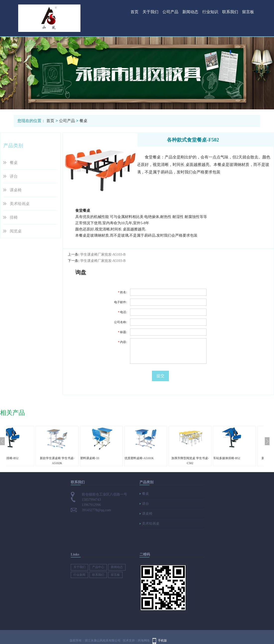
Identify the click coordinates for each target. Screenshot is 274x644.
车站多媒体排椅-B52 (25, 458)
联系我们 (230, 12)
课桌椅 (16, 190)
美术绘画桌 (20, 204)
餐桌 (83, 121)
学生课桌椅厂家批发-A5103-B (103, 254)
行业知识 (210, 12)
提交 (160, 376)
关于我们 (150, 12)
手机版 (162, 641)
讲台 (14, 176)
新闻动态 (190, 12)
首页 (135, 12)
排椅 (14, 217)
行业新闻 (79, 575)
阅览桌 (16, 231)
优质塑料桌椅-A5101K (159, 458)
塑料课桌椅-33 (110, 458)
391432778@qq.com (96, 510)
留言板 (248, 12)
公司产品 (170, 12)
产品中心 (98, 567)
